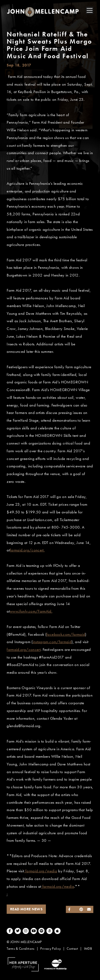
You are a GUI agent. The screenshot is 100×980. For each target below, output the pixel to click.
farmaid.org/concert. (27, 550)
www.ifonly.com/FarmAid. (31, 611)
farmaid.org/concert (24, 650)
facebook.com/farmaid (66, 634)
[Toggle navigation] (90, 10)
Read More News (26, 909)
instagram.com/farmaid (52, 642)
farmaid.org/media (41, 871)
